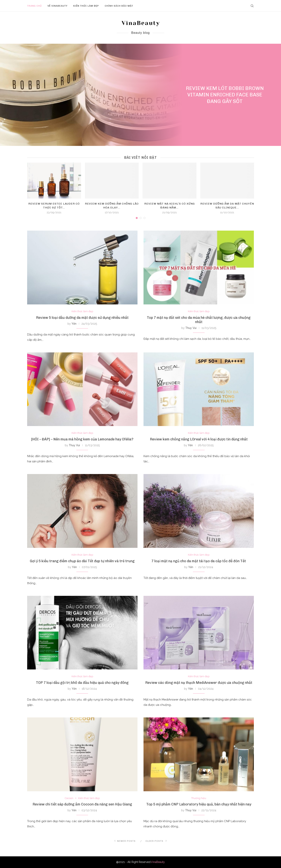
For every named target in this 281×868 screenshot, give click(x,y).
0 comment (235, 108)
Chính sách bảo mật (119, 6)
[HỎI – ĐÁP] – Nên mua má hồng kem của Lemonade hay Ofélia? (82, 439)
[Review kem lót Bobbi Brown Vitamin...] (140, 95)
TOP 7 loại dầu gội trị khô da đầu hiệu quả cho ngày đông (82, 683)
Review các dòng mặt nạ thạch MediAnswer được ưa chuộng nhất (199, 683)
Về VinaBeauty (57, 6)
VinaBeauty (158, 862)
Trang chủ (34, 6)
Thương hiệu (199, 798)
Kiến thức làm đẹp (86, 6)
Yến (74, 324)
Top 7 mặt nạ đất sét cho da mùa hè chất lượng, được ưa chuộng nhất (199, 320)
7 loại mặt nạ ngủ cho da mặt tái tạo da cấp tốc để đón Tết (199, 561)
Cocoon (69, 798)
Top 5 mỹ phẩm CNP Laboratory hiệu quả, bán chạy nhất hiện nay (199, 804)
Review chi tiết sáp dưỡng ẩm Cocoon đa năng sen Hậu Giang (82, 804)
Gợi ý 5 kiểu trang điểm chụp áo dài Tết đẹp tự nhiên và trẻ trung (82, 561)
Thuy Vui (191, 328)
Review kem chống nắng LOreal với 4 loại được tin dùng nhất (199, 439)
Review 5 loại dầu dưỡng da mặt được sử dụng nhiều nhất (82, 318)
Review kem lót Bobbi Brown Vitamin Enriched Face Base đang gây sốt (225, 95)
